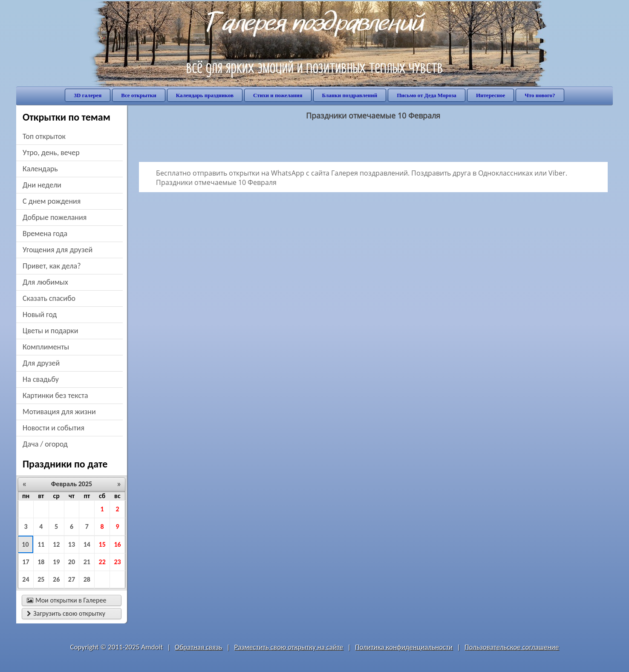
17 (26, 562)
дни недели (42, 185)
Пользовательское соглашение (512, 647)
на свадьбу (41, 379)
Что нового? (540, 95)
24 (26, 579)
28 (87, 579)
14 (87, 544)
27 (72, 579)
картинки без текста (55, 395)
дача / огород (45, 444)
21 (87, 562)
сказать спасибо (49, 298)
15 (102, 544)
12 (56, 544)
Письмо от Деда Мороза (427, 95)
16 (117, 544)
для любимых (45, 282)
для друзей (41, 363)
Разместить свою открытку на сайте (289, 647)
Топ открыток (44, 136)
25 (41, 579)
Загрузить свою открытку (66, 613)
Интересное (491, 95)
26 (56, 579)
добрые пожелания (55, 217)
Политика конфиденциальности (404, 647)
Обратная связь (199, 647)
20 (72, 562)
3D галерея (88, 95)
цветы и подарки (50, 331)
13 (72, 544)
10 (25, 544)
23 (117, 562)
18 (41, 562)
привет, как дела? (52, 266)
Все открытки (139, 95)
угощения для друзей (58, 250)
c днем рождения (52, 201)
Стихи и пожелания (278, 95)
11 (41, 544)
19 (56, 562)
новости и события (53, 428)
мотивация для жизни (59, 412)
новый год (40, 314)
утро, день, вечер (51, 153)
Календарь (40, 169)
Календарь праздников (205, 95)
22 (102, 562)
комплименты (46, 347)
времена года (45, 234)
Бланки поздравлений (350, 95)
